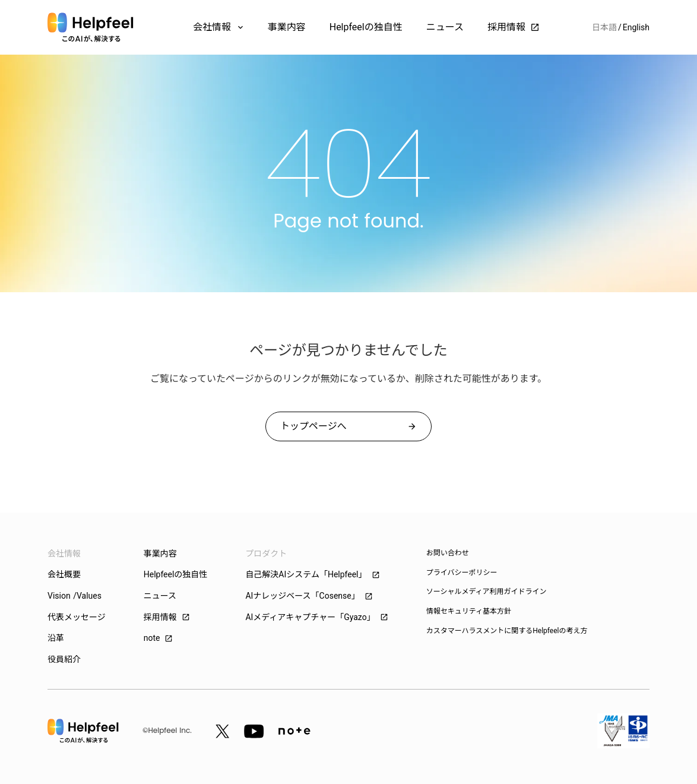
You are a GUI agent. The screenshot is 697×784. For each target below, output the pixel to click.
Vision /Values (75, 596)
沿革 (56, 638)
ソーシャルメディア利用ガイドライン (487, 592)
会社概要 (64, 574)
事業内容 (287, 27)
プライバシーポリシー (462, 573)
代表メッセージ (77, 617)
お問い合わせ (448, 553)
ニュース (445, 27)
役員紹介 (64, 659)
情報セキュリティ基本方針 (469, 611)
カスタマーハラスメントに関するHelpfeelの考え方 (507, 631)
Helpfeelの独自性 (366, 27)
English (636, 27)
